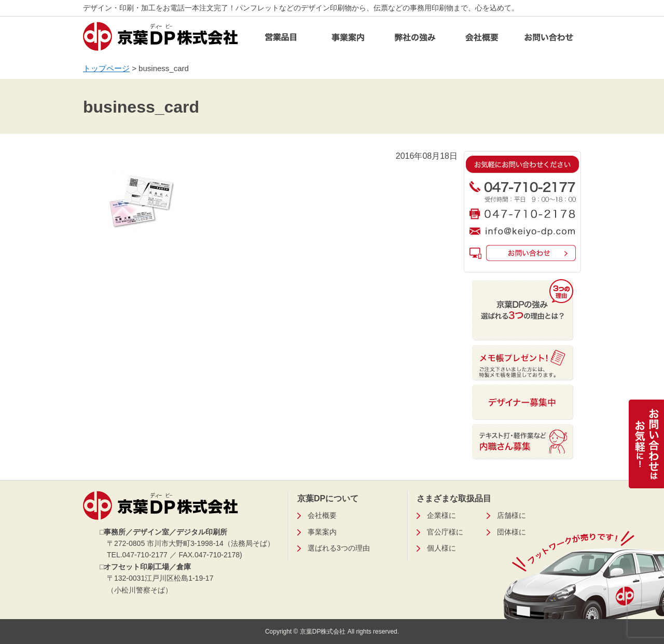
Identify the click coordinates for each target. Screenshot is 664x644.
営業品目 (281, 40)
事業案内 (348, 40)
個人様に (441, 548)
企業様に (441, 515)
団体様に (511, 532)
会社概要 (482, 40)
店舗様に (511, 515)
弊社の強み (415, 40)
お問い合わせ (549, 40)
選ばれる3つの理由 (339, 548)
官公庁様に (445, 532)
